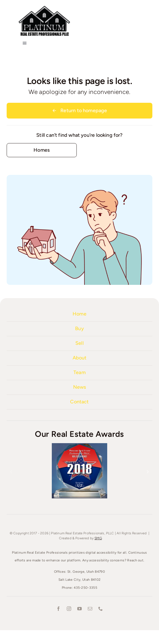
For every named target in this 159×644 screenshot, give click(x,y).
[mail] (90, 609)
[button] (11, 472)
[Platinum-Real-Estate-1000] (44, 7)
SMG (98, 538)
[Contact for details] (42, 150)
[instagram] (69, 609)
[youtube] (79, 609)
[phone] (101, 609)
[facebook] (58, 609)
